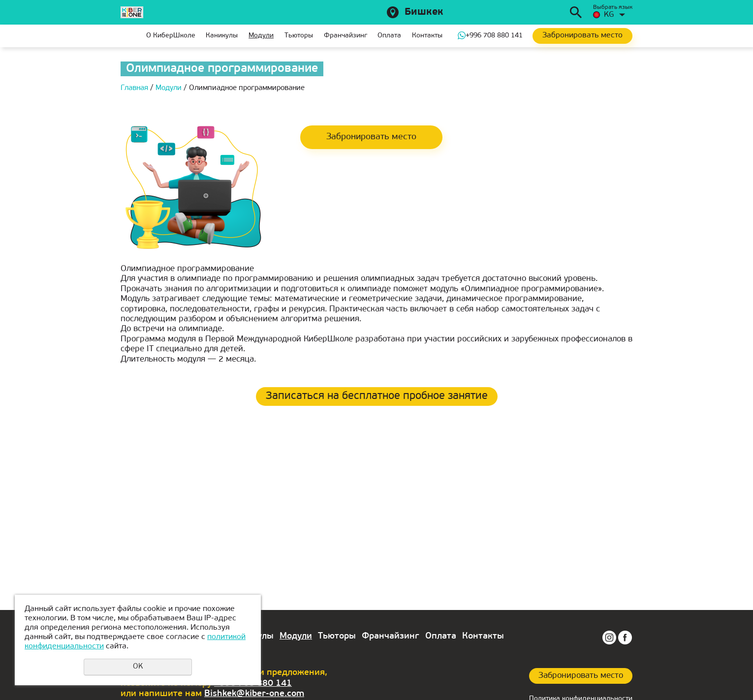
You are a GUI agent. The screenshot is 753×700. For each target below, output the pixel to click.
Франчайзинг (345, 36)
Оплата (389, 36)
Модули (261, 36)
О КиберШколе (171, 36)
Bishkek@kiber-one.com (254, 694)
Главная (128, 36)
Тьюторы (299, 36)
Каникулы (222, 36)
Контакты (427, 36)
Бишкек (424, 12)
